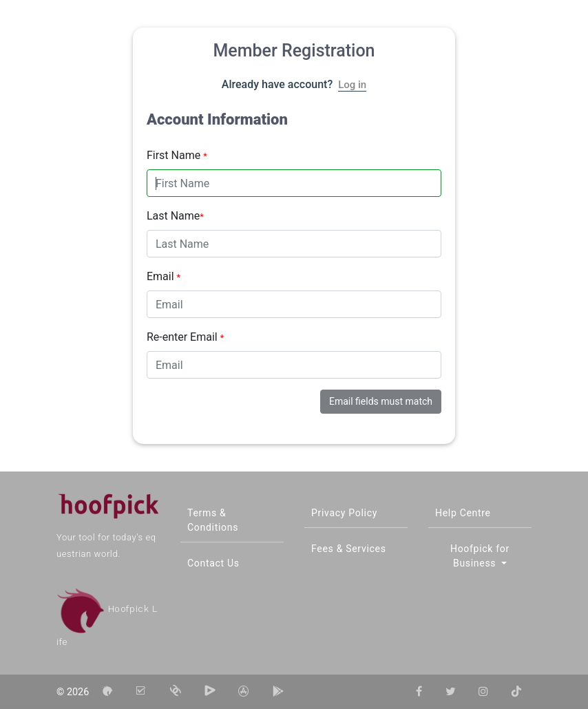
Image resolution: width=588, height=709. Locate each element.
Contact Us (213, 563)
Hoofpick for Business (480, 556)
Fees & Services (349, 549)
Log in (352, 85)
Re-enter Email (185, 337)
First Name (177, 155)
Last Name (175, 216)
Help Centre (463, 513)
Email (164, 276)
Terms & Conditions (213, 520)
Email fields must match (381, 401)
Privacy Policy (344, 513)
